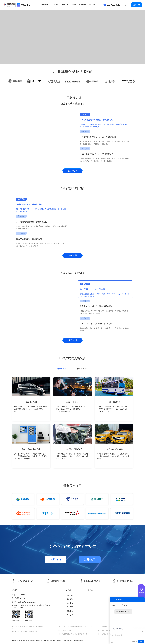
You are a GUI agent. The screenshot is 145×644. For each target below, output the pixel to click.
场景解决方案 (63, 369)
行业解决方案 (82, 369)
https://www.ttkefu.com (131, 605)
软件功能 (70, 595)
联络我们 (120, 628)
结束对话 (134, 641)
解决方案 (55, 5)
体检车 (64, 641)
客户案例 (70, 603)
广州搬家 (59, 641)
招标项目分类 (45, 641)
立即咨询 (55, 560)
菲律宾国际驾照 (78, 641)
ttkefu (142, 632)
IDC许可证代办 (30, 641)
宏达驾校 (70, 641)
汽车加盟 (53, 641)
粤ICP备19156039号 (19, 627)
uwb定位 (38, 641)
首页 (36, 5)
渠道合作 (82, 5)
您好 (113, 628)
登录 (126, 5)
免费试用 (137, 5)
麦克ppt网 (22, 641)
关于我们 (93, 5)
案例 (74, 5)
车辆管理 (45, 5)
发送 (141, 642)
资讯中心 (65, 5)
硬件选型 (70, 599)
